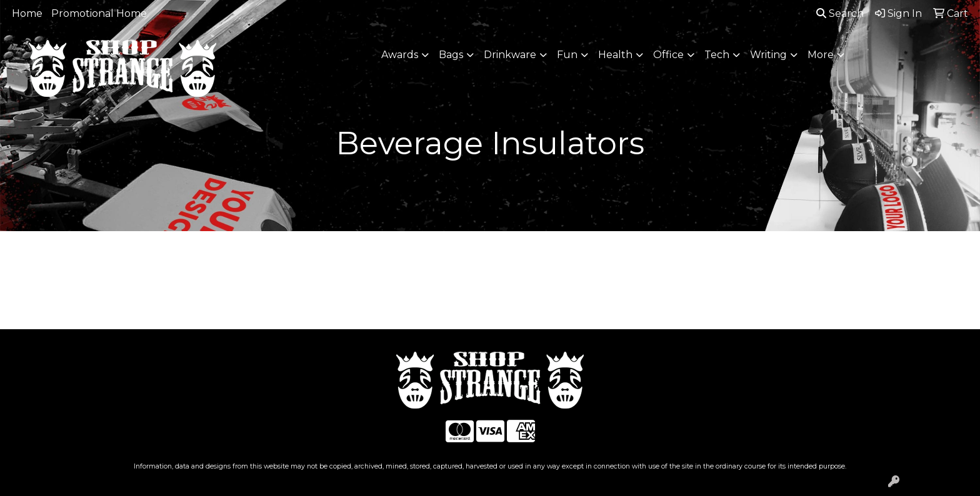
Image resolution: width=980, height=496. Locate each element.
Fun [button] (567, 55)
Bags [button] (451, 55)
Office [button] (668, 55)
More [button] (821, 55)
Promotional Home (99, 13)
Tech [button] (717, 55)
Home (27, 13)
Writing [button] (768, 55)
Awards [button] (400, 55)
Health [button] (615, 55)
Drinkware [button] (510, 55)
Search (840, 13)
